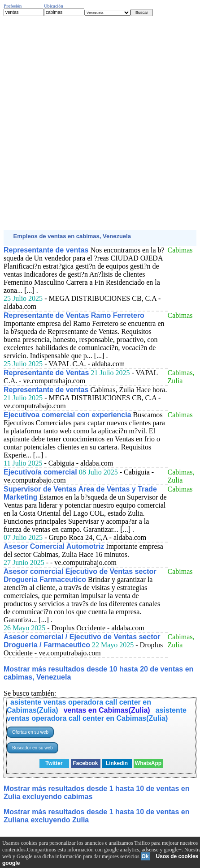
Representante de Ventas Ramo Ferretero (74, 315)
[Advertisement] (100, 123)
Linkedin (117, 763)
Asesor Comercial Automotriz (54, 546)
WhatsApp (148, 763)
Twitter (54, 763)
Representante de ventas (46, 250)
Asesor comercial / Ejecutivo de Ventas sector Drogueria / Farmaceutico (82, 641)
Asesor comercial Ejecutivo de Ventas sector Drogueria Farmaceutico (80, 575)
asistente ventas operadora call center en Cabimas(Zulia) (97, 714)
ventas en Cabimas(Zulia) (107, 710)
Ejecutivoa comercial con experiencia (67, 415)
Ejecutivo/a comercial (40, 472)
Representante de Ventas (46, 373)
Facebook (85, 763)
